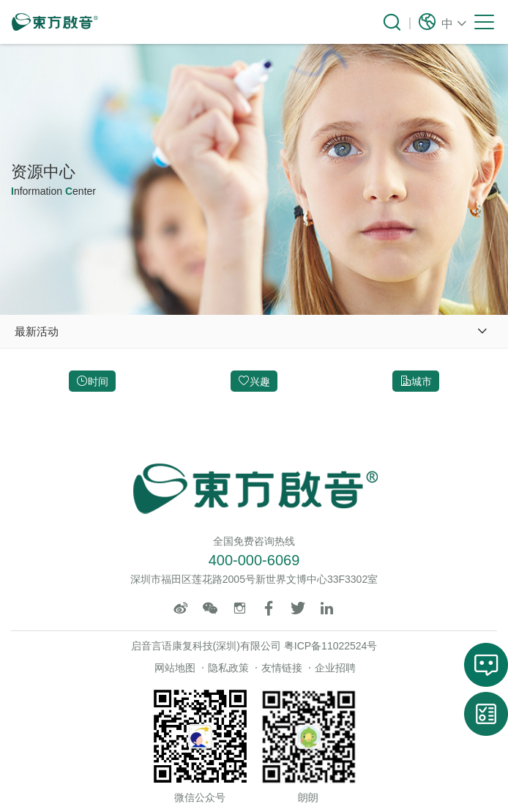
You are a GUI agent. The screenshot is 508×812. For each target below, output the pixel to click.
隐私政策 (228, 668)
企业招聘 (335, 668)
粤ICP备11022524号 (331, 646)
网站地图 (175, 668)
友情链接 (282, 668)
